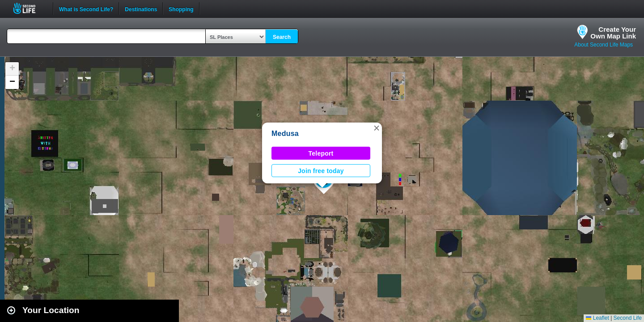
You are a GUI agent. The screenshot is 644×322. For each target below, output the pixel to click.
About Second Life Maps (604, 45)
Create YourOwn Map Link (613, 33)
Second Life (29, 8)
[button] (377, 128)
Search (282, 37)
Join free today (321, 171)
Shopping (181, 8)
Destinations (141, 8)
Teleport (321, 153)
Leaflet (597, 318)
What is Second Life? (86, 8)
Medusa (285, 133)
